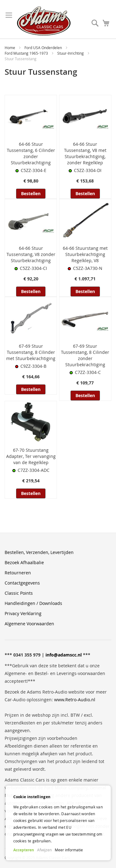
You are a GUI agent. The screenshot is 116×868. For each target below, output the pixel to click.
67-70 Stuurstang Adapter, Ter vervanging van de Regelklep (31, 456)
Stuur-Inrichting (71, 53)
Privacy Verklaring (23, 613)
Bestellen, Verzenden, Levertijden (39, 552)
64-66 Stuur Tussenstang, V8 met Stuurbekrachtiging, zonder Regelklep (85, 153)
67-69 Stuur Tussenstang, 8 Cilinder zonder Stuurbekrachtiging (85, 355)
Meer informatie (69, 850)
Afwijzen (44, 850)
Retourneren (18, 573)
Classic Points (19, 593)
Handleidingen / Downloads (33, 603)
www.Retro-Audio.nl (75, 700)
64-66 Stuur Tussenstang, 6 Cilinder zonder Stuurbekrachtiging (31, 153)
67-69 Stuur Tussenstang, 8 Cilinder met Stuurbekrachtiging (31, 352)
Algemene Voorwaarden (29, 624)
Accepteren (24, 850)
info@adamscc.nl (64, 655)
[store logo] (44, 21)
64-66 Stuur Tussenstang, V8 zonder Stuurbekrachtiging (31, 254)
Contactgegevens (22, 583)
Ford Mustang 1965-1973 (27, 53)
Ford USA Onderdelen (44, 48)
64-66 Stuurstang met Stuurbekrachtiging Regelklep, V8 (85, 254)
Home (10, 48)
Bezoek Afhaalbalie (24, 562)
